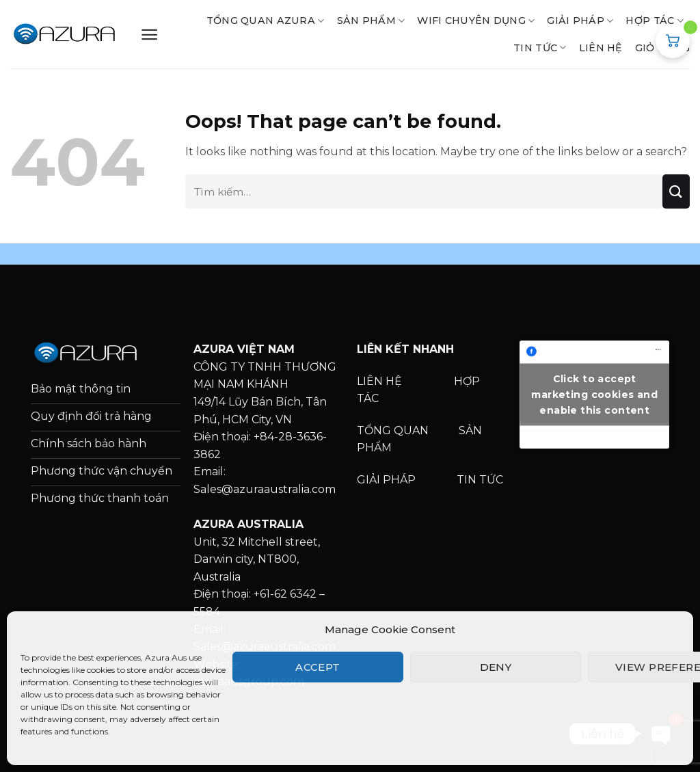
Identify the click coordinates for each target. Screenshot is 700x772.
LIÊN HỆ (601, 48)
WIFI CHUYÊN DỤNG (476, 21)
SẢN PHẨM (371, 21)
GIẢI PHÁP (580, 21)
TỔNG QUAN (394, 430)
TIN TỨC (480, 480)
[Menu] (149, 35)
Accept (318, 667)
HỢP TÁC (655, 21)
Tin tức (540, 48)
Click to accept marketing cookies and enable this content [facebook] (594, 394)
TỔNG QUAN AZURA (266, 21)
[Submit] (676, 191)
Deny (496, 667)
